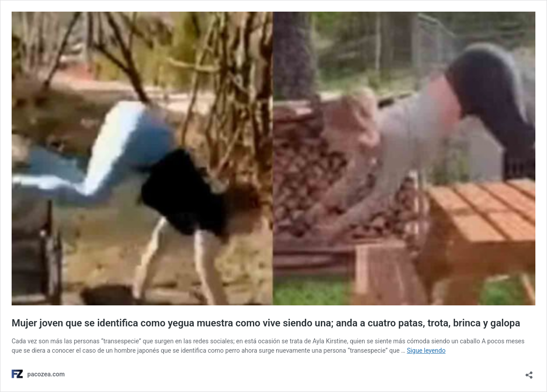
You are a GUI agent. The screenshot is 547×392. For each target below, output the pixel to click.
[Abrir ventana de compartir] (529, 372)
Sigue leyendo (426, 350)
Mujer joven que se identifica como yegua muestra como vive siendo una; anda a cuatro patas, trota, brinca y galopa (266, 323)
